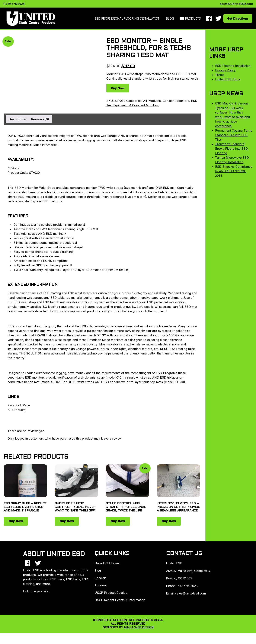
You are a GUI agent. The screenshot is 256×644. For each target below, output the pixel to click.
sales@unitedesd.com (190, 593)
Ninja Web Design (139, 627)
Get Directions (238, 18)
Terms (220, 75)
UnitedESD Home (107, 563)
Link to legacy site (36, 591)
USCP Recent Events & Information (120, 600)
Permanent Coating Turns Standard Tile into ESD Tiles (234, 135)
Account (101, 585)
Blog (170, 18)
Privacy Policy (225, 70)
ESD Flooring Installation (233, 66)
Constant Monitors (176, 101)
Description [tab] (17, 119)
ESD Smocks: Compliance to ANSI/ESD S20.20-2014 (234, 171)
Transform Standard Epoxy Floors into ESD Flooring (231, 149)
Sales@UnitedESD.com (236, 4)
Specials (100, 578)
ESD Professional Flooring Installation (128, 18)
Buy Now (118, 88)
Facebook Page (19, 405)
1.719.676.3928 (14, 4)
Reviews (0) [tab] (40, 119)
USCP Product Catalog (111, 593)
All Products (152, 101)
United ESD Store (228, 79)
